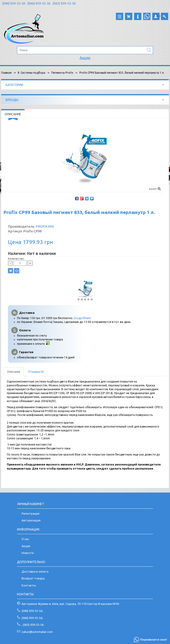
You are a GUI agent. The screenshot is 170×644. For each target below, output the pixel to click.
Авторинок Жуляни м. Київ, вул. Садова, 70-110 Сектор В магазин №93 (70, 604)
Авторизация (31, 520)
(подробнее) (82, 318)
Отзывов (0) (36, 372)
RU (159, 16)
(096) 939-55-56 (14, 3)
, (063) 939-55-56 (33, 625)
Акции (85, 58)
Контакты (29, 585)
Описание (14, 372)
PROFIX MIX (45, 226)
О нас (25, 539)
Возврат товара (33, 578)
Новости (28, 553)
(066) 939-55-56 (39, 3)
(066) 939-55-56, (32, 618)
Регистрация (30, 513)
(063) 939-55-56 (64, 3)
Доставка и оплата (35, 571)
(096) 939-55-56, (32, 611)
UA (165, 16)
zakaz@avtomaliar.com (37, 632)
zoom (155, 189)
